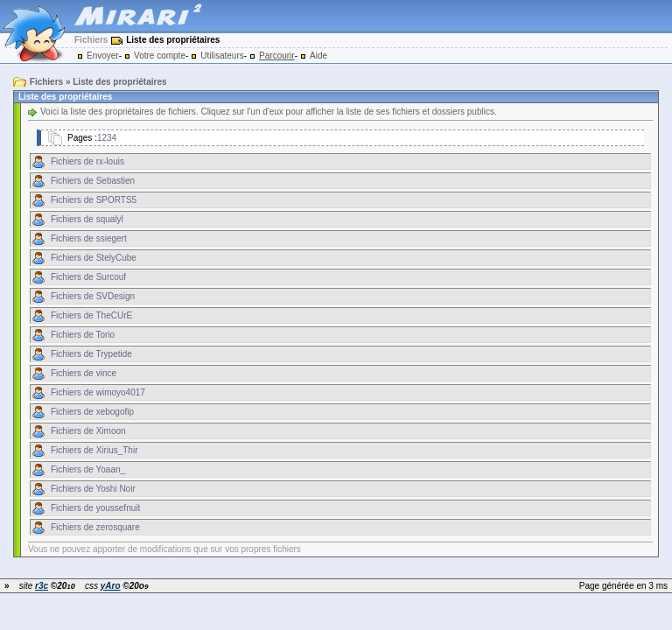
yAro (111, 586)
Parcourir (277, 56)
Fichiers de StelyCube (94, 258)
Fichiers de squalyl (87, 219)
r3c (42, 586)
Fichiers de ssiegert (89, 238)
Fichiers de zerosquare (95, 527)
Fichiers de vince (84, 373)
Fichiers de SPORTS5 (94, 200)
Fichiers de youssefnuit (95, 508)
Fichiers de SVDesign (93, 296)
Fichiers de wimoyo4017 (98, 392)
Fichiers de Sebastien (93, 181)
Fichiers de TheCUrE (91, 315)
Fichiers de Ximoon (88, 431)
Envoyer (103, 56)
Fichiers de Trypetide (91, 354)
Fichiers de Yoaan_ (88, 469)
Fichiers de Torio (83, 335)
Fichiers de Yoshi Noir (93, 489)
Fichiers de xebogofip (92, 412)
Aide (318, 56)
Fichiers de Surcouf (88, 277)
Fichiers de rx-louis (87, 161)
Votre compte (160, 56)
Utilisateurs (222, 56)
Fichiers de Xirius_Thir (94, 450)
